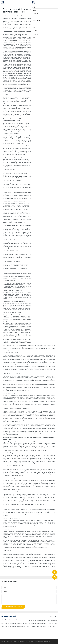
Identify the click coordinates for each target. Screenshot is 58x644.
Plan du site (31, 641)
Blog (51, 616)
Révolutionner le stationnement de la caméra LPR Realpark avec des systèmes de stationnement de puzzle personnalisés (44, 620)
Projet (55, 616)
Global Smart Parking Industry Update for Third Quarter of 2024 (10, 620)
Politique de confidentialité (43, 641)
